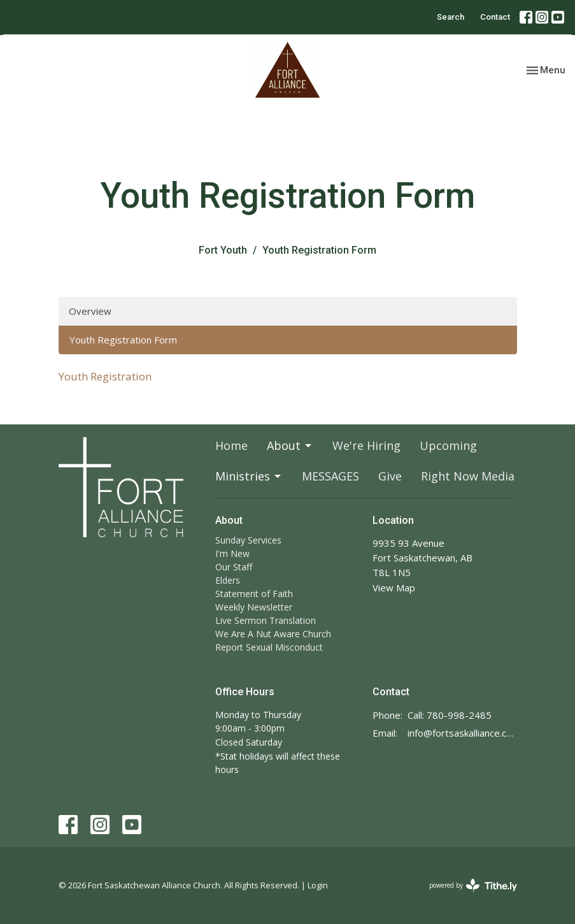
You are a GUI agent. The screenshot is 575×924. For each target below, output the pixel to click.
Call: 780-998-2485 (450, 715)
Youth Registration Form (123, 340)
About (290, 445)
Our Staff (234, 567)
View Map (394, 588)
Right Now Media (468, 476)
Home (231, 445)
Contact (495, 17)
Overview (90, 311)
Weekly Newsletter (254, 607)
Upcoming (448, 445)
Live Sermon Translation (266, 620)
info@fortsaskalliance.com (462, 733)
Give (390, 476)
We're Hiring (366, 445)
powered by (473, 885)
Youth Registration (105, 376)
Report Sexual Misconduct (269, 647)
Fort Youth (223, 250)
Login (318, 885)
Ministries (249, 476)
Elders (228, 580)
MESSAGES (330, 476)
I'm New (232, 553)
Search (451, 17)
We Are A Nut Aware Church (273, 634)
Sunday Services (248, 540)
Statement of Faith (254, 594)
